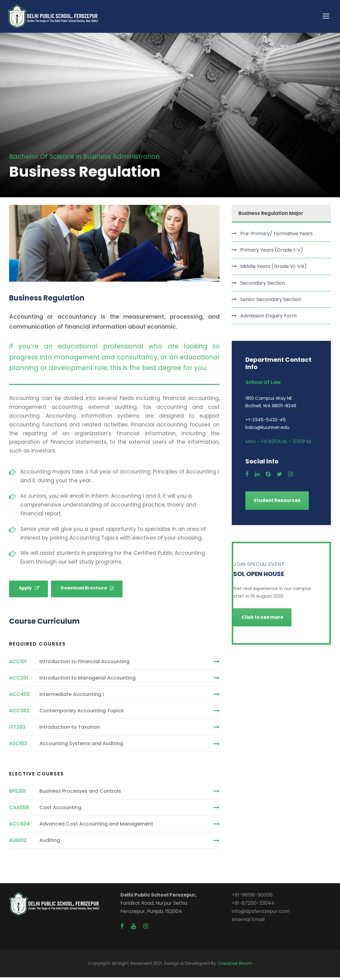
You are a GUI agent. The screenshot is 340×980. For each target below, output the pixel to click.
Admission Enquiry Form (268, 319)
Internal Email (248, 922)
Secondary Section (263, 285)
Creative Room (235, 966)
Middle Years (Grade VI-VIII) (273, 269)
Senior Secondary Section (271, 302)
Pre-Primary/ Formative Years (276, 236)
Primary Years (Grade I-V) (272, 253)
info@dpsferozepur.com (261, 914)
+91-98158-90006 (252, 897)
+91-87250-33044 (253, 906)
